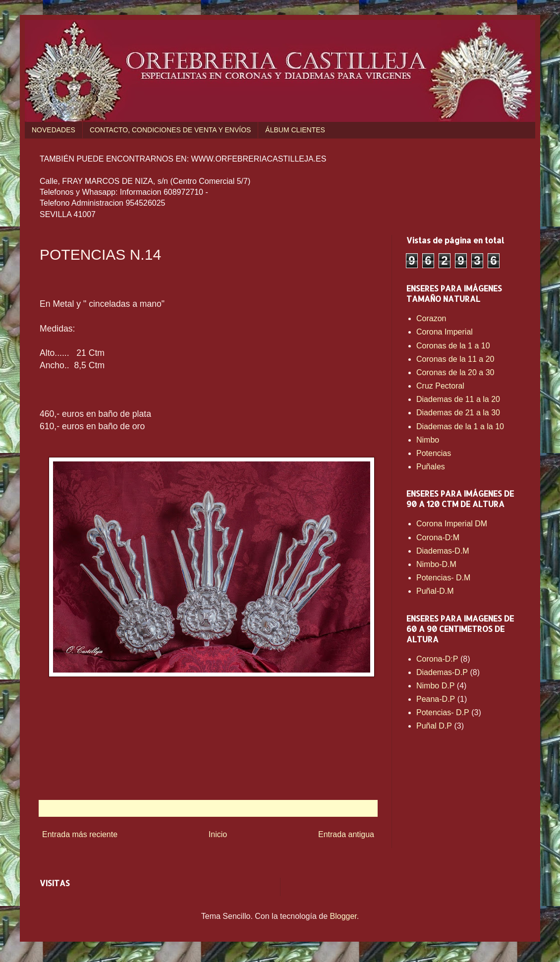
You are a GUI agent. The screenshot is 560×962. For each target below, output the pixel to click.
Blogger (343, 916)
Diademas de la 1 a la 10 (460, 426)
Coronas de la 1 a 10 (453, 346)
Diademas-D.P (442, 672)
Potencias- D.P (443, 712)
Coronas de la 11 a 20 (455, 359)
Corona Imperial (445, 332)
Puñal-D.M (435, 591)
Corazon (431, 318)
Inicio (218, 834)
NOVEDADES (54, 130)
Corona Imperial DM (452, 524)
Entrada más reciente (80, 834)
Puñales (431, 467)
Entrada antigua (346, 834)
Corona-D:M (438, 538)
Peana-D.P (436, 699)
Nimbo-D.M (436, 564)
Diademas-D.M (443, 551)
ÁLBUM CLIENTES (295, 130)
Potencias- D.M (443, 578)
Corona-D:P (437, 659)
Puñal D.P (434, 726)
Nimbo (428, 440)
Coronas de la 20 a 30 (455, 372)
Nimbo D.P (435, 686)
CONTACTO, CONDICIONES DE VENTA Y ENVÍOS (170, 130)
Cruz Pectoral (440, 386)
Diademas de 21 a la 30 (458, 413)
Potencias (434, 453)
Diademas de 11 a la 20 (458, 399)
